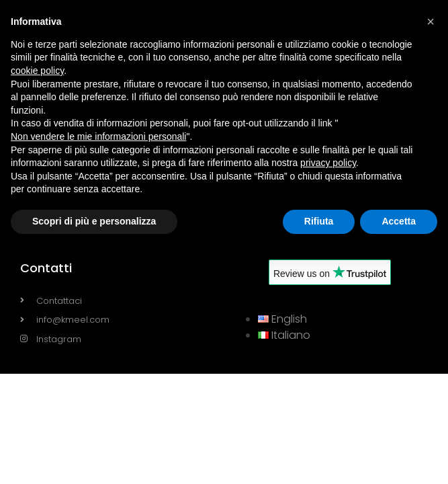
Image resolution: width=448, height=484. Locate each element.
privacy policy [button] (328, 163)
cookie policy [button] (37, 71)
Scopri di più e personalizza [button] (94, 221)
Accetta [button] (399, 221)
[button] (431, 22)
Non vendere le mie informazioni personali (98, 136)
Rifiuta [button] (319, 221)
